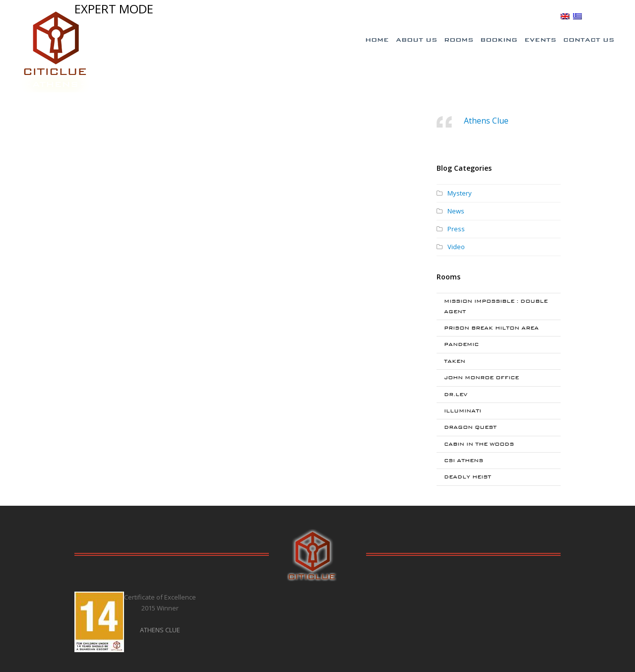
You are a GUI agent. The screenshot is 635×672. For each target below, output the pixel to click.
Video (456, 247)
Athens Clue (486, 121)
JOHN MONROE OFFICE (481, 377)
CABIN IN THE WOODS (479, 444)
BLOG (546, 16)
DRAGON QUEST (470, 427)
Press (456, 229)
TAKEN (455, 361)
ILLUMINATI (463, 411)
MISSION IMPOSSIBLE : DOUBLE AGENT (496, 306)
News (456, 211)
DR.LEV (456, 394)
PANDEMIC (461, 344)
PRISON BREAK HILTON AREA (491, 328)
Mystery (460, 193)
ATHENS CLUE (160, 630)
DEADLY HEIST (468, 477)
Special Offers (418, 16)
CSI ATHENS (464, 460)
